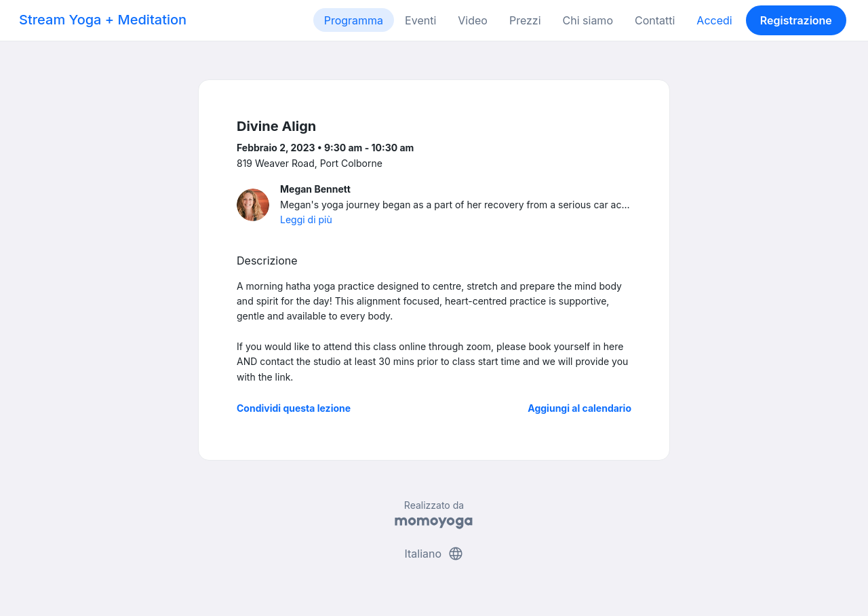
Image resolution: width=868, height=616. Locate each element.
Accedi (714, 20)
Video (473, 20)
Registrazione (796, 20)
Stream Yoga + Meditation (103, 20)
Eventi (420, 20)
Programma (354, 20)
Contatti (655, 20)
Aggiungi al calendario (579, 408)
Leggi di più (306, 219)
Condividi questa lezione (294, 408)
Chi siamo (588, 20)
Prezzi (525, 20)
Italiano (434, 554)
